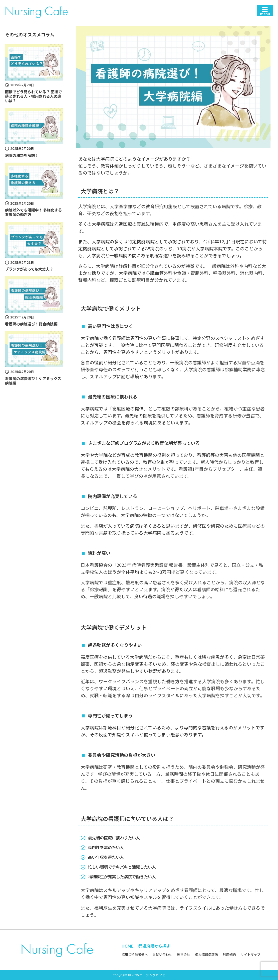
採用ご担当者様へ (135, 954)
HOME (128, 946)
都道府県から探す (154, 946)
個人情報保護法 (206, 954)
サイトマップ (251, 954)
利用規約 (229, 954)
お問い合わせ (162, 954)
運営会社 (184, 954)
